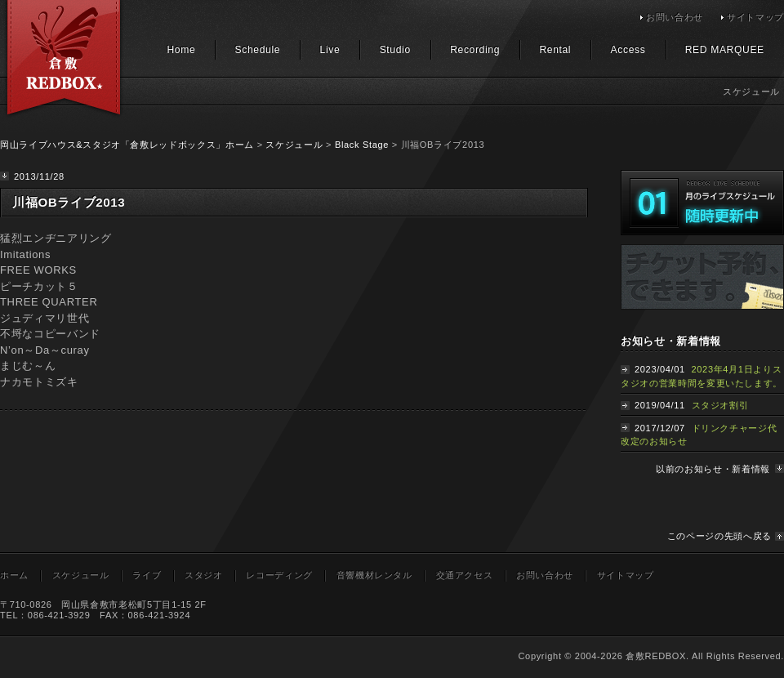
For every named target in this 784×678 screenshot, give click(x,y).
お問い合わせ (675, 17)
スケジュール (294, 145)
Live (330, 50)
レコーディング (279, 575)
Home (181, 50)
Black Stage (362, 145)
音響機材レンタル (374, 575)
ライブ (147, 575)
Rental (555, 50)
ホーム (14, 575)
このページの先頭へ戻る (719, 536)
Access (628, 50)
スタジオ (204, 575)
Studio (395, 50)
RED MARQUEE (725, 50)
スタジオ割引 (720, 405)
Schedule (258, 50)
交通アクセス (465, 575)
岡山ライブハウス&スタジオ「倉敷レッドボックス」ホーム (127, 145)
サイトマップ (755, 17)
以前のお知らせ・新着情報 (713, 469)
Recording (475, 50)
